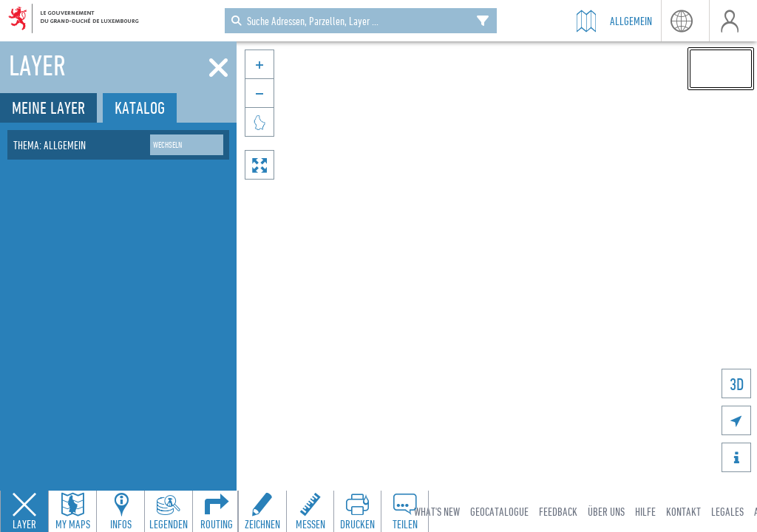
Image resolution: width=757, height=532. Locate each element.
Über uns (606, 511)
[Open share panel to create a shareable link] (404, 511)
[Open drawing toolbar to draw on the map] (262, 511)
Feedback (558, 511)
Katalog (140, 108)
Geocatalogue (499, 511)
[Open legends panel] (169, 511)
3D (737, 384)
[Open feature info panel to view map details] (120, 511)
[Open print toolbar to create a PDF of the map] (357, 511)
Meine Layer (48, 108)
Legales (727, 511)
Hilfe (645, 511)
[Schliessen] (218, 68)
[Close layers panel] (24, 511)
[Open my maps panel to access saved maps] (72, 511)
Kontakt (683, 511)
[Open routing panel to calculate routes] (217, 511)
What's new (437, 511)
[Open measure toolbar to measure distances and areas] (310, 511)
